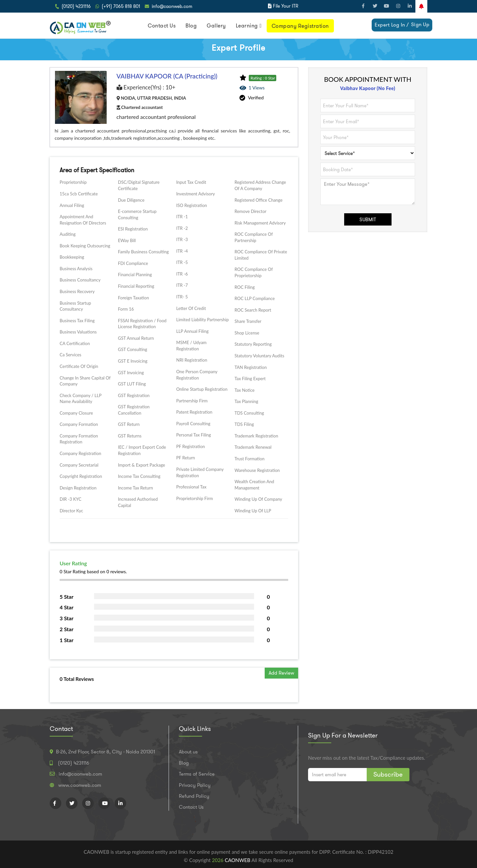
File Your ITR (286, 6)
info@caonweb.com (172, 6)
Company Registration (300, 26)
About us (188, 752)
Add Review (281, 673)
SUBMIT (368, 220)
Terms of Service (197, 774)
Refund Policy (194, 796)
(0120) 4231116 (76, 6)
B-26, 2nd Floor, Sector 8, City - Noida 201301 (106, 752)
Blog (191, 26)
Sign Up (420, 25)
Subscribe (388, 774)
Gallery (216, 26)
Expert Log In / (392, 25)
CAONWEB (238, 860)
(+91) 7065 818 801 (121, 6)
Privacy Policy (195, 785)
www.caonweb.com (80, 785)
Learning (247, 26)
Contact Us (162, 26)
